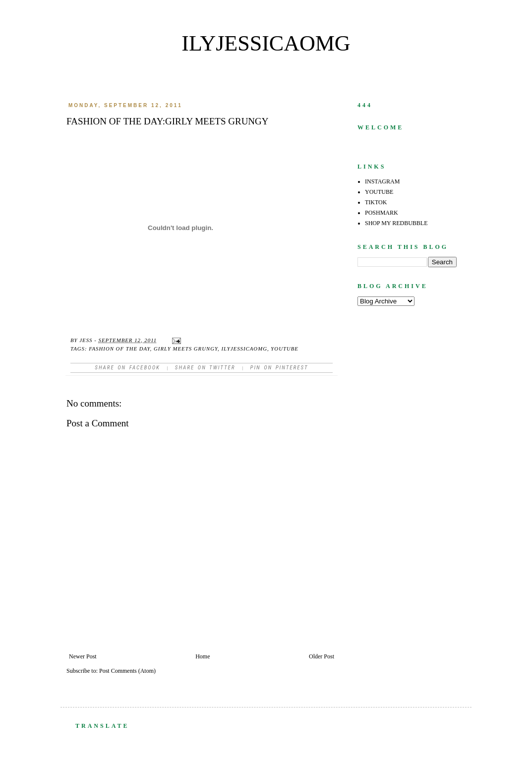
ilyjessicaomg (266, 43)
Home (203, 656)
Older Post (322, 656)
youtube (285, 349)
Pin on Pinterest (279, 368)
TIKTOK (376, 202)
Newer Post (83, 656)
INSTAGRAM (382, 181)
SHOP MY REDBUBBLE (396, 223)
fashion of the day (119, 349)
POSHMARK (382, 213)
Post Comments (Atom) (127, 671)
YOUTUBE (379, 192)
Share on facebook (127, 368)
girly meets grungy (186, 349)
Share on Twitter (205, 368)
